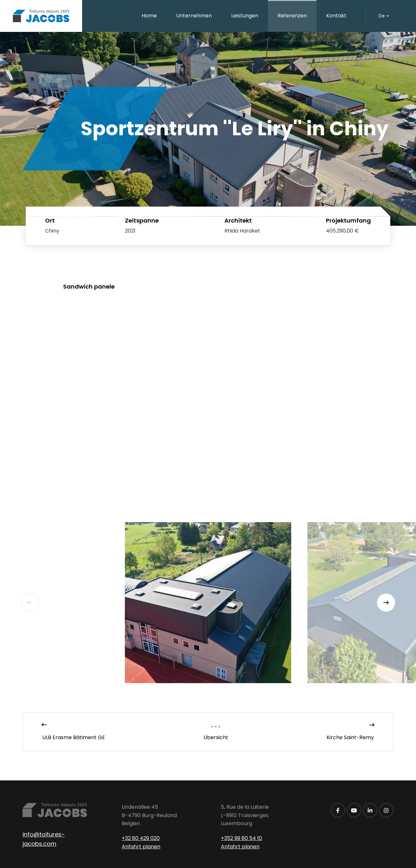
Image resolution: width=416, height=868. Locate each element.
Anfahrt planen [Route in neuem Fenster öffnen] (141, 847)
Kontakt (336, 16)
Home (149, 16)
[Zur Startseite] (41, 16)
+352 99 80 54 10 (241, 838)
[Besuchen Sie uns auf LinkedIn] (370, 810)
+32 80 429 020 (141, 838)
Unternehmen (194, 16)
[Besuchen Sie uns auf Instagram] (386, 810)
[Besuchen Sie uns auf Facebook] (338, 810)
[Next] (386, 603)
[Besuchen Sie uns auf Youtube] (354, 810)
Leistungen (245, 16)
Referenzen (292, 16)
